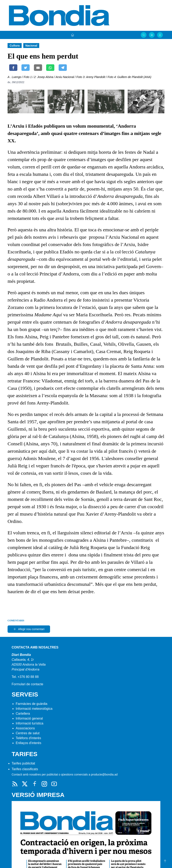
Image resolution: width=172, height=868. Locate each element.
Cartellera (23, 714)
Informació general (29, 718)
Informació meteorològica (34, 709)
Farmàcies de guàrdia (32, 704)
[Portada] (73, 35)
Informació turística (30, 723)
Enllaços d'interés (28, 743)
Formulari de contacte (27, 684)
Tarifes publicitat (23, 763)
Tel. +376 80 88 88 (25, 677)
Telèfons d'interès (28, 738)
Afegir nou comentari (29, 629)
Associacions (25, 728)
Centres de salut (28, 733)
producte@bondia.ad (104, 774)
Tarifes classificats (25, 769)
